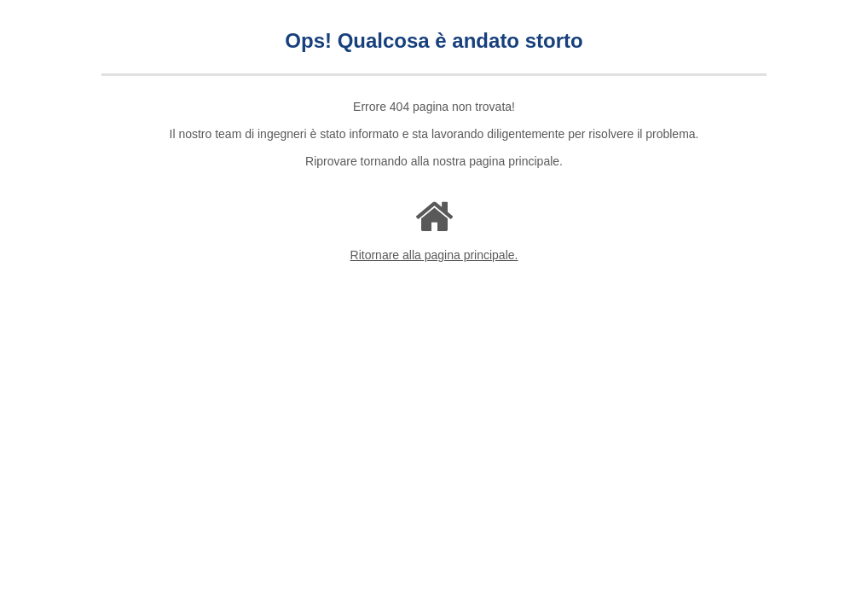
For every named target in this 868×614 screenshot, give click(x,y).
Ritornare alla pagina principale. (434, 255)
